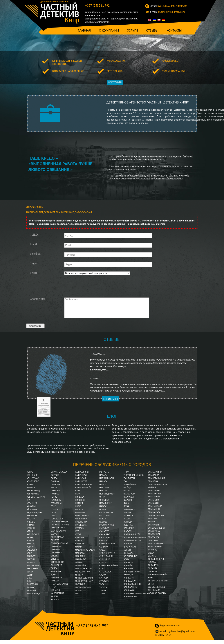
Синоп (103, 566)
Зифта (54, 572)
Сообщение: (38, 299)
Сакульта (104, 532)
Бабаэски (32, 554)
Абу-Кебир (32, 479)
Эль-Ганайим (155, 476)
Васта (54, 491)
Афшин (31, 544)
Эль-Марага (154, 516)
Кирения (80, 504)
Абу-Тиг (31, 488)
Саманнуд (105, 538)
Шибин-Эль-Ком (132, 544)
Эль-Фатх (153, 525)
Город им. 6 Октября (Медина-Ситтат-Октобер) (61, 525)
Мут (77, 597)
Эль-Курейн (154, 500)
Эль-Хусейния (155, 547)
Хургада (128, 526)
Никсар (103, 494)
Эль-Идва (153, 485)
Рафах (103, 522)
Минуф (79, 579)
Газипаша (56, 494)
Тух (125, 485)
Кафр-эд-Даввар (84, 488)
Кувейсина (81, 526)
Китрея (79, 507)
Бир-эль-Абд (33, 597)
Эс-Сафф (152, 575)
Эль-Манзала (155, 510)
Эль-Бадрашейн (132, 588)
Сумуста (104, 582)
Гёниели (55, 513)
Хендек (128, 516)
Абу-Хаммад (33, 494)
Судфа (103, 579)
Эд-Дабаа (129, 557)
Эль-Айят (129, 569)
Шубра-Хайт (130, 551)
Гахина (55, 497)
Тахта (102, 597)
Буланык (56, 488)
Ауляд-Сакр (33, 538)
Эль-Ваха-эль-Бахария (136, 597)
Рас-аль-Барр (106, 516)
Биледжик (32, 588)
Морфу (79, 594)
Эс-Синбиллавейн (158, 578)
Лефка (79, 544)
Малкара (80, 557)
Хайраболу (129, 513)
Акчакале (32, 519)
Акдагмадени (34, 516)
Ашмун (30, 551)
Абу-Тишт (32, 491)
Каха (78, 494)
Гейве (54, 501)
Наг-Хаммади (107, 482)
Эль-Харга (153, 544)
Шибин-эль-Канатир (135, 541)
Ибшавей (56, 575)
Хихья (127, 522)
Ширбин (128, 547)
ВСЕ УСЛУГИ (115, 82)
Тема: (33, 273)
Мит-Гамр (80, 588)
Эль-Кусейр (154, 504)
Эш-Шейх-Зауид (156, 591)
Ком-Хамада (82, 519)
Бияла (54, 482)
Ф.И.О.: (35, 235)
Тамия (103, 594)
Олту (102, 501)
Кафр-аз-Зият (82, 476)
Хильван (128, 519)
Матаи (78, 566)
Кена (78, 497)
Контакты (174, 30)
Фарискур (129, 501)
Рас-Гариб (104, 519)
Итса (53, 591)
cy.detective (170, 629)
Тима (126, 476)
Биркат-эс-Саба (59, 476)
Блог (112, 420)
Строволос (105, 575)
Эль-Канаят (154, 494)
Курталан (80, 532)
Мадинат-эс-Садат (85, 554)
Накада (103, 485)
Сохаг (102, 572)
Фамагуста (129, 497)
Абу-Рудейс (33, 485)
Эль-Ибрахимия (156, 482)
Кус (77, 535)
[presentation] (92, 286)
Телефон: (36, 254)
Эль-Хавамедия (156, 532)
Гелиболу (56, 504)
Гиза (53, 516)
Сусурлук (104, 585)
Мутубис (104, 476)
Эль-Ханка (153, 541)
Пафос (103, 510)
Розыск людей (170, 61)
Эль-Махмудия (156, 519)
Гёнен (54, 510)
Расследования (116, 61)
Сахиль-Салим (107, 547)
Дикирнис (57, 550)
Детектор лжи (115, 71)
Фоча (127, 507)
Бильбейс (32, 594)
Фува (126, 510)
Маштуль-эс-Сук (84, 572)
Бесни (30, 579)
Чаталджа (129, 532)
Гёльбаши (56, 507)
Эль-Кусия (153, 507)
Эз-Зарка (128, 566)
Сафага (103, 544)
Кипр (72, 20)
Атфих (30, 535)
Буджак (55, 485)
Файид (127, 491)
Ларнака (80, 541)
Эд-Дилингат (130, 560)
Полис (103, 513)
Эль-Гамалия (131, 600)
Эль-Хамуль (154, 538)
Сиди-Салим (106, 560)
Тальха (103, 591)
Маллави (80, 560)
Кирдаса (80, 501)
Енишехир (57, 569)
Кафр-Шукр (81, 485)
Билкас (31, 591)
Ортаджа (104, 504)
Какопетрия (57, 597)
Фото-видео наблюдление (68, 71)
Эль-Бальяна (130, 591)
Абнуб (30, 476)
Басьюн (31, 566)
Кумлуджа (81, 529)
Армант (31, 529)
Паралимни (106, 507)
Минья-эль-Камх (84, 582)
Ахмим (30, 547)
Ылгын (127, 554)
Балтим (31, 563)
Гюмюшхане (58, 531)
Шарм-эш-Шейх (132, 538)
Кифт (78, 510)
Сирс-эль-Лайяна (109, 569)
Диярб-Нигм (57, 566)
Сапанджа (105, 541)
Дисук (54, 560)
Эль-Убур (152, 522)
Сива (102, 554)
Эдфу (126, 563)
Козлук (79, 513)
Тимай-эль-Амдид (134, 479)
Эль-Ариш (129, 572)
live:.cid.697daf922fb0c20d (169, 6)
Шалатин (129, 535)
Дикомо (55, 553)
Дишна (55, 563)
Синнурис (105, 563)
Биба (29, 582)
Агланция (32, 507)
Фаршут (128, 504)
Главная (84, 30)
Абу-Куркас (33, 482)
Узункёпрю (130, 488)
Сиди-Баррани (107, 557)
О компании (109, 30)
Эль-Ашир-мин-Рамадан (132, 577)
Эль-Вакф (129, 594)
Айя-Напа (32, 513)
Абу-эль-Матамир (36, 501)
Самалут (104, 535)
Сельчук (104, 551)
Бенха (30, 575)
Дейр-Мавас (57, 541)
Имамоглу (57, 581)
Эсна (150, 581)
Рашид (103, 526)
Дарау (54, 538)
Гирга (54, 519)
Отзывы (152, 30)
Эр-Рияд (152, 553)
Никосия (104, 491)
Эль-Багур (129, 582)
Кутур (78, 538)
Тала (102, 588)
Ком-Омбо (81, 516)
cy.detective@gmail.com (167, 12)
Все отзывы (110, 403)
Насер (103, 488)
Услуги (132, 30)
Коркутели (81, 522)
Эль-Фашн (153, 529)
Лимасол (80, 547)
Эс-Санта (153, 572)
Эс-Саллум (153, 569)
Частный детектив (60, 10)
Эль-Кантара (155, 497)
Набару (103, 479)
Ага (28, 504)
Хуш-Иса (128, 529)
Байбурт (31, 560)
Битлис (55, 479)
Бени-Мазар (33, 569)
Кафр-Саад (81, 479)
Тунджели (129, 482)
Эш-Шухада (154, 594)
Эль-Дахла (153, 479)
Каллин (55, 600)
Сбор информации (173, 71)
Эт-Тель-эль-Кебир (158, 584)
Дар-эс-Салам (58, 535)
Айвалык (31, 510)
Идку (54, 578)
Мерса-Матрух (83, 575)
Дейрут (55, 544)
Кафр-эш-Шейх (83, 491)
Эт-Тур (151, 588)
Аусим (30, 541)
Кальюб (55, 603)
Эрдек (151, 557)
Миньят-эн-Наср (84, 585)
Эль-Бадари (130, 585)
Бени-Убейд (33, 572)
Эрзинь (152, 560)
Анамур (31, 522)
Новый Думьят (107, 497)
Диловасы (57, 556)
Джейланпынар (59, 547)
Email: (34, 244)
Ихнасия (56, 594)
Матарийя (80, 569)
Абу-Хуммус (33, 497)
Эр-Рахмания (155, 550)
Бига (29, 585)
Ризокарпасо (107, 529)
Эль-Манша (154, 513)
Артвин (31, 532)
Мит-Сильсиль (83, 591)
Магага (79, 551)
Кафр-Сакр (81, 482)
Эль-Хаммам (155, 535)
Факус (127, 494)
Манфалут (81, 563)
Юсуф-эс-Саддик (157, 597)
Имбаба (55, 584)
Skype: (34, 263)
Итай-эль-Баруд (59, 588)
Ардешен (31, 526)
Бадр (29, 557)
